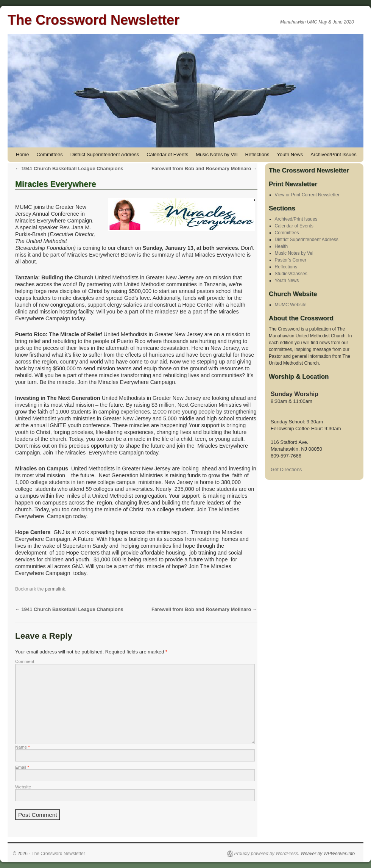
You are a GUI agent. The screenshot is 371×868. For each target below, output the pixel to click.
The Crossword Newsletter (94, 20)
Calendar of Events (167, 154)
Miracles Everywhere (56, 184)
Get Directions (286, 469)
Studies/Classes (291, 274)
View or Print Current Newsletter (307, 195)
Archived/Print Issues (334, 154)
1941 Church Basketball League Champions (69, 168)
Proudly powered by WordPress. (267, 854)
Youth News (290, 154)
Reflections (257, 154)
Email (22, 767)
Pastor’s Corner (291, 260)
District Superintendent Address (105, 154)
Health (281, 246)
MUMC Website (291, 305)
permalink (55, 589)
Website (23, 787)
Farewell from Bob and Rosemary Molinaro (204, 168)
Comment (25, 661)
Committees (50, 154)
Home (23, 154)
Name (23, 747)
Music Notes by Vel (217, 154)
